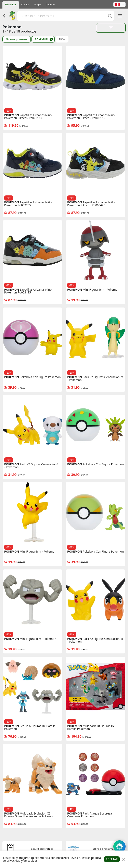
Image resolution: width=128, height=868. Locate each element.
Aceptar (112, 859)
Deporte (50, 4)
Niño (62, 39)
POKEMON (42, 39)
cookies (32, 861)
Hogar (38, 4)
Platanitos (11, 4)
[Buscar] (110, 16)
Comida (25, 4)
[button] (119, 4)
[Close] (123, 859)
